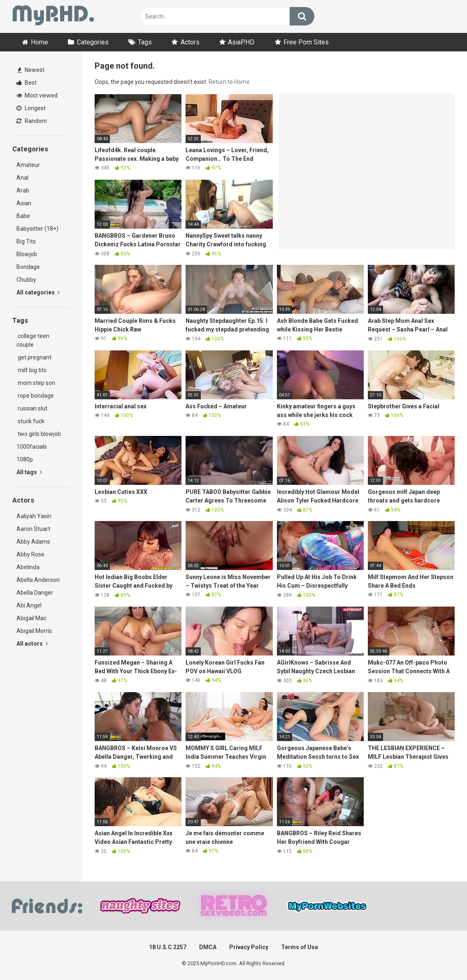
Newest (31, 70)
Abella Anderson (38, 580)
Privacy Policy (249, 947)
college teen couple (33, 340)
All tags (29, 472)
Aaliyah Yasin (34, 516)
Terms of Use (300, 947)
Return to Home (229, 82)
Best (27, 83)
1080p (25, 459)
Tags (145, 42)
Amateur (28, 165)
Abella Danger (35, 593)
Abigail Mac (31, 618)
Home (39, 42)
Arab (23, 190)
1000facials (32, 447)
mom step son (36, 383)
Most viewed (37, 95)
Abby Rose (30, 554)
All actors (32, 644)
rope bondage (35, 396)
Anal (22, 178)
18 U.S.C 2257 (168, 947)
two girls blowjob (39, 434)
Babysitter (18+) (37, 229)
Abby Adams (33, 542)
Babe (23, 216)
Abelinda (28, 567)
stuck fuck (30, 421)
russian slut (32, 408)
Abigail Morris (34, 631)
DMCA (208, 947)
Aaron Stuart (33, 529)
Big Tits (26, 241)
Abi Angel (29, 605)
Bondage (28, 267)
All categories (38, 292)
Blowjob (27, 254)
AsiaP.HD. (242, 42)
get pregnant (34, 357)
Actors (190, 42)
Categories (93, 42)
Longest (31, 108)
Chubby (26, 280)
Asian (24, 203)
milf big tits (31, 370)
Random (32, 121)
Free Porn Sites (306, 42)
